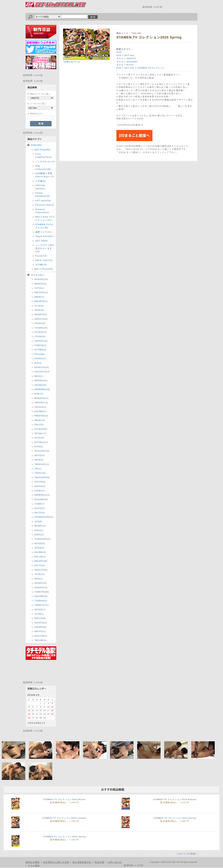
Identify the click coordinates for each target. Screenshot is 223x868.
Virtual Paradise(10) (43, 194)
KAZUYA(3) (41, 636)
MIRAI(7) (40, 297)
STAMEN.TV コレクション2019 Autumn (175, 799)
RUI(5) (38, 363)
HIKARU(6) (41, 627)
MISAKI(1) (40, 526)
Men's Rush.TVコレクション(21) (45, 218)
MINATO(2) (41, 284)
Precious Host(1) (45, 205)
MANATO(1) (41, 301)
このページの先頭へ (187, 854)
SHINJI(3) (40, 323)
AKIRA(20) (40, 385)
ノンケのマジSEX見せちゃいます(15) (45, 248)
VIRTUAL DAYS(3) (40, 187)
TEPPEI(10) (41, 341)
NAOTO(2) (40, 631)
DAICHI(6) (40, 618)
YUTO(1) (39, 288)
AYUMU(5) (40, 552)
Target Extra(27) (45, 236)
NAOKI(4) (40, 420)
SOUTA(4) (40, 482)
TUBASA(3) (41, 601)
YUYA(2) (39, 614)
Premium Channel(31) (42, 211)
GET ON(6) (42, 241)
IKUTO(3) (40, 565)
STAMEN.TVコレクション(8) (45, 226)
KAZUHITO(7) (42, 372)
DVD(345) (37, 145)
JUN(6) (38, 521)
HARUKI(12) (41, 402)
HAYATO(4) (41, 623)
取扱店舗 (100, 862)
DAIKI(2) (39, 535)
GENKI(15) (41, 583)
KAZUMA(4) (41, 596)
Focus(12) (41, 256)
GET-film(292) (43, 150)
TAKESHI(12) (42, 464)
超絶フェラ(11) (44, 232)
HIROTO (131, 58)
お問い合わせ (115, 862)
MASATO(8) (41, 561)
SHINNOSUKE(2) (44, 517)
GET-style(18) (43, 200)
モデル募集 (34, 865)
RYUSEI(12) (41, 442)
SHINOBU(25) (42, 389)
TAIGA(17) (40, 433)
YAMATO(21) (42, 605)
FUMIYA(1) (41, 345)
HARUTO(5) (41, 570)
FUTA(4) (39, 306)
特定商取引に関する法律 (56, 862)
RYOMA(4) (40, 350)
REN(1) (39, 579)
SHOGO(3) (41, 407)
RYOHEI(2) (41, 332)
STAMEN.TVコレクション (151, 68)
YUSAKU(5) (41, 328)
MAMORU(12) (42, 495)
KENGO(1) (40, 358)
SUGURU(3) (41, 279)
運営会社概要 (33, 862)
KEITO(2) (40, 508)
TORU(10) (40, 473)
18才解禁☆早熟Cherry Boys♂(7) (45, 175)
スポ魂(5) (41, 181)
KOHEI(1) (40, 490)
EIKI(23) (39, 424)
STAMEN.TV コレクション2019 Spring (175, 818)
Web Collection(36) (43, 167)
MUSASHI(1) (42, 398)
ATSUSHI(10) (42, 451)
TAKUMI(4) (41, 640)
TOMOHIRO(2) (43, 539)
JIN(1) (38, 468)
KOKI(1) (39, 394)
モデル (120, 58)
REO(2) (39, 376)
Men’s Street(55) (44, 269)
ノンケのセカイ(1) (45, 161)
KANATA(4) (41, 314)
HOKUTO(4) (41, 319)
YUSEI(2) (40, 574)
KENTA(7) (40, 609)
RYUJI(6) (40, 354)
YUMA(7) (40, 504)
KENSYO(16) (42, 367)
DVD (119, 52)
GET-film (129, 55)
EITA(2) (39, 446)
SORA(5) (39, 548)
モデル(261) (38, 275)
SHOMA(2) (40, 411)
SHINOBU (132, 62)
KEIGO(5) (40, 543)
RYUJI (130, 65)
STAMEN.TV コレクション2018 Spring (65, 837)
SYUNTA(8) (41, 429)
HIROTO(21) (41, 416)
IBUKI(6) (39, 310)
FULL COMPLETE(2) (44, 155)
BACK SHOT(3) (44, 260)
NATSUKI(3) (41, 292)
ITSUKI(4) (40, 336)
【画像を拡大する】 (72, 62)
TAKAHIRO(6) (42, 477)
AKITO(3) (40, 513)
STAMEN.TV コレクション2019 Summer (65, 818)
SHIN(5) (39, 460)
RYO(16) (39, 438)
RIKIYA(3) (40, 557)
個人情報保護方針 (82, 862)
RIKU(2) (39, 530)
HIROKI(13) (41, 587)
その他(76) (41, 265)
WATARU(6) (41, 380)
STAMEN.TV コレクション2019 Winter (65, 799)
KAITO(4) (40, 455)
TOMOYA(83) (42, 592)
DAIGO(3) (40, 486)
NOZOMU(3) (41, 499)
